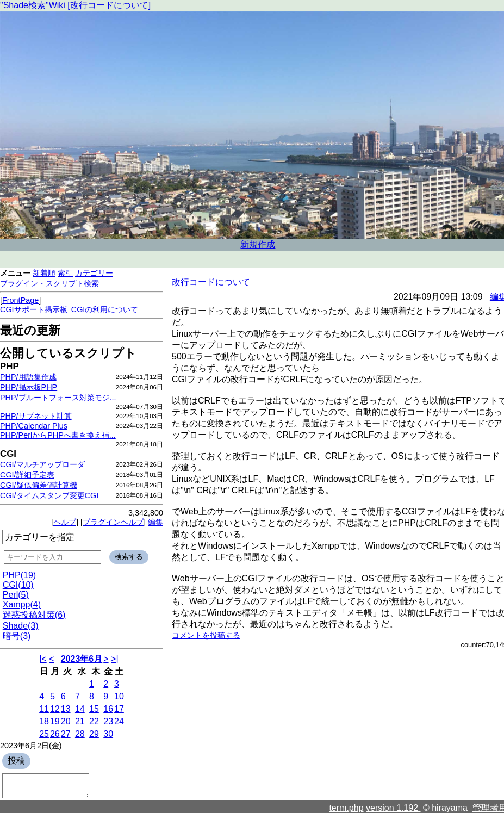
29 (94, 734)
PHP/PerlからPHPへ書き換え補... (58, 435)
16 (108, 709)
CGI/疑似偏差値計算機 (39, 485)
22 (94, 721)
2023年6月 (82, 659)
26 (55, 734)
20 (66, 721)
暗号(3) (17, 636)
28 (80, 734)
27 (66, 734)
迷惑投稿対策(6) (34, 615)
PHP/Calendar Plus (34, 426)
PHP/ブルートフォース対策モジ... (58, 398)
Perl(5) (16, 595)
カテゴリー (94, 273)
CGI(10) (18, 585)
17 (119, 709)
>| (115, 659)
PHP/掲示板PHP (29, 387)
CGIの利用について (105, 309)
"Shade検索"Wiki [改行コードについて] (75, 5)
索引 (65, 273)
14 (80, 709)
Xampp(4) (22, 604)
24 (119, 721)
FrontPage (20, 300)
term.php (346, 808)
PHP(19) (19, 575)
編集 (155, 522)
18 (44, 721)
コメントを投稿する (206, 635)
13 (66, 709)
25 (44, 734)
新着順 (44, 273)
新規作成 (258, 244)
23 (108, 721)
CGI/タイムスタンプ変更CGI (49, 495)
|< (43, 659)
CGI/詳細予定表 (27, 475)
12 (55, 709)
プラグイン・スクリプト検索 (49, 283)
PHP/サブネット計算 (36, 416)
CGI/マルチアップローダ (42, 464)
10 (119, 696)
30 (108, 734)
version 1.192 (393, 808)
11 (44, 709)
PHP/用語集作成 (28, 377)
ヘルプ (65, 522)
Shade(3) (21, 626)
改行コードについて (211, 282)
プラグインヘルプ (113, 522)
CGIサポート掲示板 (34, 309)
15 (94, 709)
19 (55, 721)
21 (80, 721)
